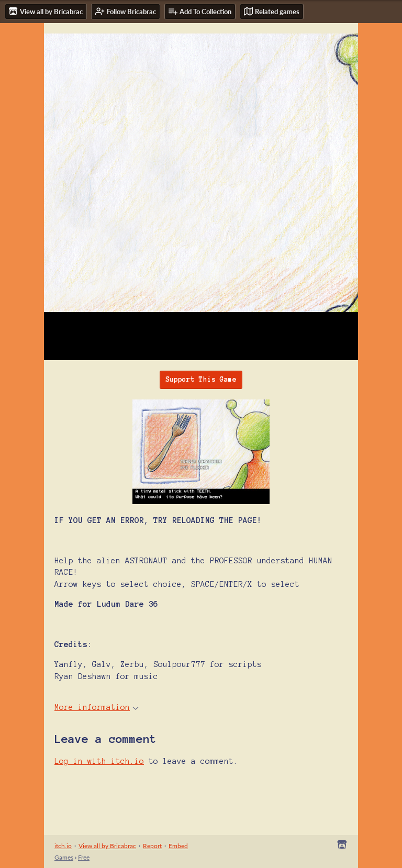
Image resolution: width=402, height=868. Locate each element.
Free (84, 857)
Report (152, 846)
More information (97, 707)
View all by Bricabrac (107, 846)
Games (64, 857)
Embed (178, 846)
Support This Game (201, 380)
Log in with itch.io (99, 761)
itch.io (63, 846)
